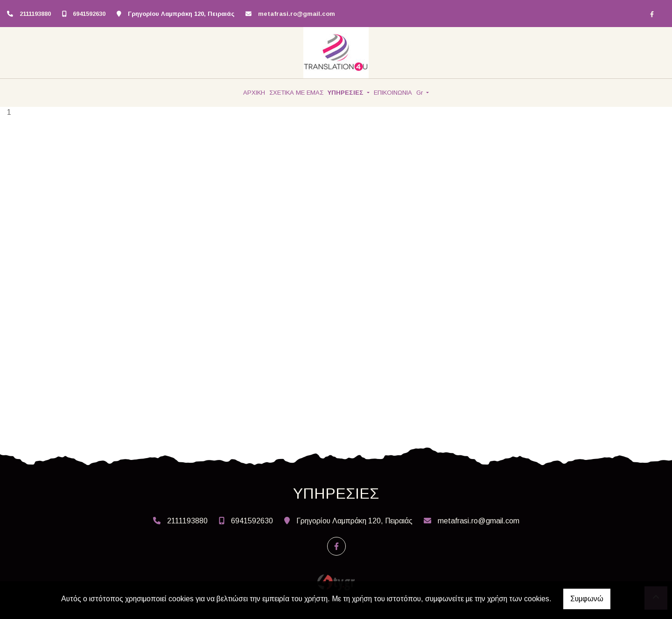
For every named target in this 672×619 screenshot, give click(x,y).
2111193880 (35, 14)
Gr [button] (420, 93)
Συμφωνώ (587, 599)
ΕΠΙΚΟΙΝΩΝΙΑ (393, 93)
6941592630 (89, 14)
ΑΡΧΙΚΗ (254, 93)
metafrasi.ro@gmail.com (297, 14)
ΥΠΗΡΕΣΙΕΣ (346, 93)
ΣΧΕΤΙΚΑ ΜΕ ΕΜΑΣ (296, 93)
